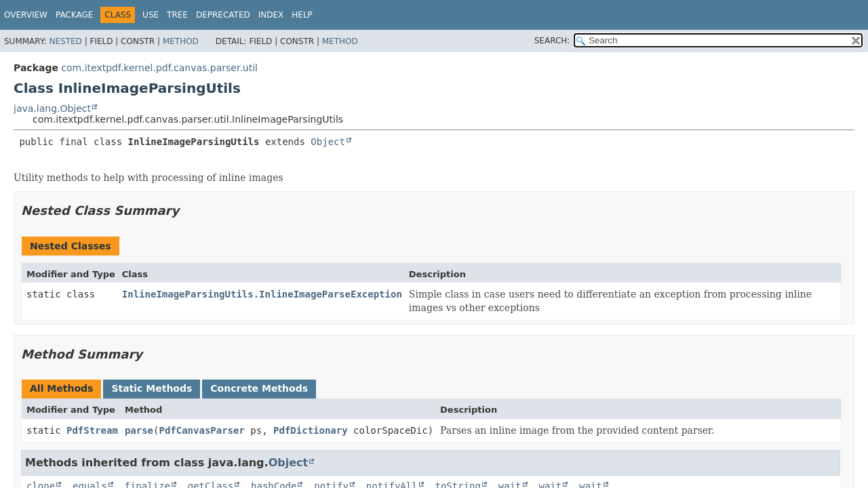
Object (328, 142)
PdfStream (92, 430)
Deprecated (223, 15)
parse (139, 430)
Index (271, 15)
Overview (26, 15)
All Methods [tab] (61, 388)
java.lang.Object (52, 108)
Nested (65, 41)
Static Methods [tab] (152, 388)
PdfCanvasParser (201, 430)
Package (74, 15)
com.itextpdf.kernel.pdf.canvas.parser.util (159, 68)
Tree (177, 15)
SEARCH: (552, 41)
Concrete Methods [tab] (259, 388)
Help (302, 15)
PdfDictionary (311, 430)
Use (151, 15)
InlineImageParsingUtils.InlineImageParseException (262, 294)
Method (181, 41)
